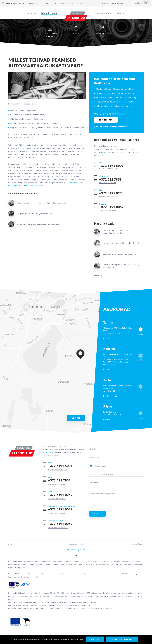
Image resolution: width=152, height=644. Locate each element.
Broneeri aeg (106, 120)
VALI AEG (98, 152)
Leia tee (76, 418)
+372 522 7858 (66, 3)
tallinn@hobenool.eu (109, 169)
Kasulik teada (49, 13)
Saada (98, 514)
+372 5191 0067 (117, 3)
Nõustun (95, 639)
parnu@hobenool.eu (108, 196)
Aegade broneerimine (13, 3)
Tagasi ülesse (138, 544)
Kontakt (122, 13)
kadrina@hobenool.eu (109, 210)
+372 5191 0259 (90, 3)
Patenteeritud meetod (102, 30)
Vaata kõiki (99, 275)
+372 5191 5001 (43, 3)
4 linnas (76, 30)
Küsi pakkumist (104, 13)
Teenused (31, 13)
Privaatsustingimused (76, 550)
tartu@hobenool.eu (108, 183)
